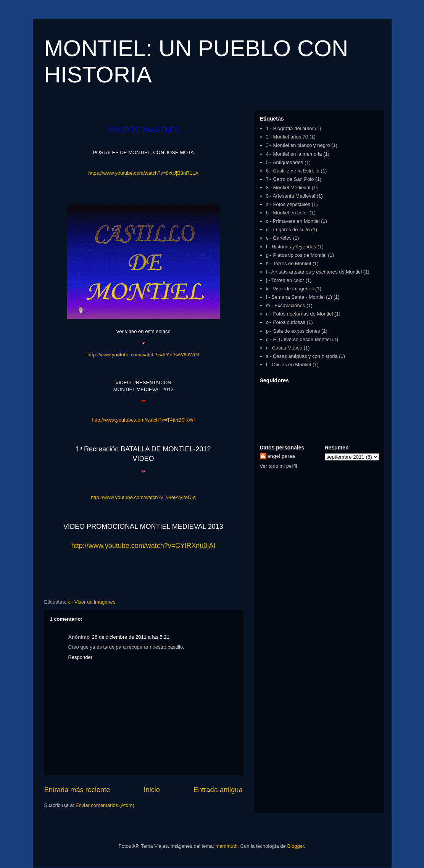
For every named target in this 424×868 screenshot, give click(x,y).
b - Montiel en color (287, 213)
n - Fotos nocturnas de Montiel (300, 314)
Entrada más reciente (77, 790)
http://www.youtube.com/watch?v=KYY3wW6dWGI (143, 355)
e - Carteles (279, 238)
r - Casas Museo (284, 348)
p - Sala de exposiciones (293, 331)
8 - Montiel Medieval (288, 188)
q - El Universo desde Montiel (298, 339)
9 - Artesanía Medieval (291, 196)
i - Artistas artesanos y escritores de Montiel (314, 272)
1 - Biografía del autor (290, 128)
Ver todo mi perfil (279, 466)
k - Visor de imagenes (92, 602)
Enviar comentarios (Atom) (105, 805)
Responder (81, 657)
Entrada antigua (218, 790)
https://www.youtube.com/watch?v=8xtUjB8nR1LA (143, 173)
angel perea (281, 456)
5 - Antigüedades (285, 162)
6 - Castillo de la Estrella (293, 171)
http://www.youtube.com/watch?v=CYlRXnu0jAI (143, 546)
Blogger (295, 846)
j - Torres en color (285, 280)
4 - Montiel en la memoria (294, 154)
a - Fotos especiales (288, 204)
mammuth (227, 846)
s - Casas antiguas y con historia (302, 356)
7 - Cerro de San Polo (290, 179)
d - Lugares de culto (288, 229)
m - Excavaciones (286, 305)
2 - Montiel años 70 (287, 137)
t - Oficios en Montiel (289, 365)
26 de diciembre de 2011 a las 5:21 (131, 637)
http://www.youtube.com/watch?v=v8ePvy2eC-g (143, 497)
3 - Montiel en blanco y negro (298, 145)
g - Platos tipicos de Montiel (296, 255)
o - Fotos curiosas (286, 322)
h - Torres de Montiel (289, 263)
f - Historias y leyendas (291, 247)
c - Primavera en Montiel (293, 221)
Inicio (152, 790)
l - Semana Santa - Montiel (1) (299, 297)
